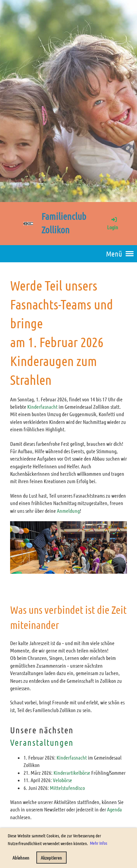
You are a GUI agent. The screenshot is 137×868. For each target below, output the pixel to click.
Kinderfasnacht (43, 407)
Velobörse (62, 780)
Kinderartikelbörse (72, 773)
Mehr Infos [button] (98, 843)
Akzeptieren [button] (51, 858)
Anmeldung (68, 511)
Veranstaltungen (42, 742)
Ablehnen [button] (21, 858)
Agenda (114, 809)
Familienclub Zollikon (64, 223)
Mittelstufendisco (67, 788)
